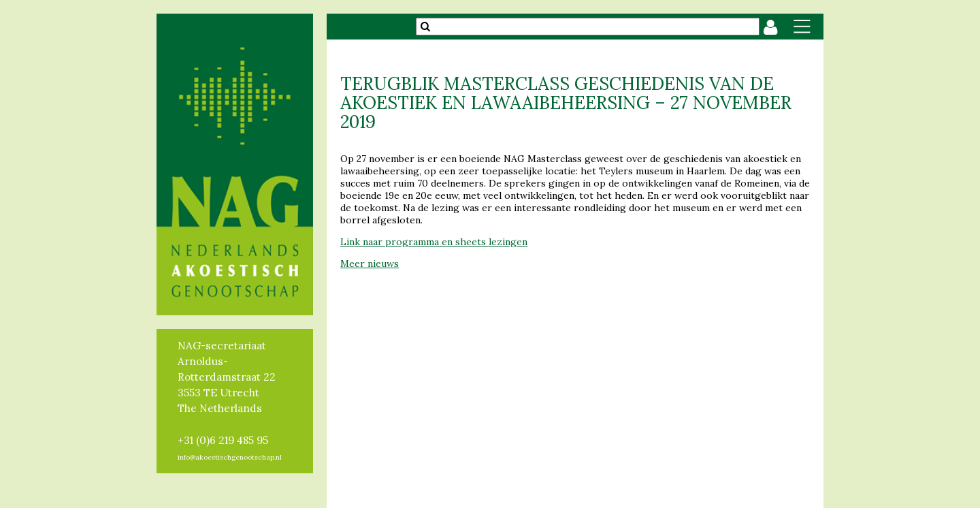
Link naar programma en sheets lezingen (434, 242)
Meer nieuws (370, 264)
